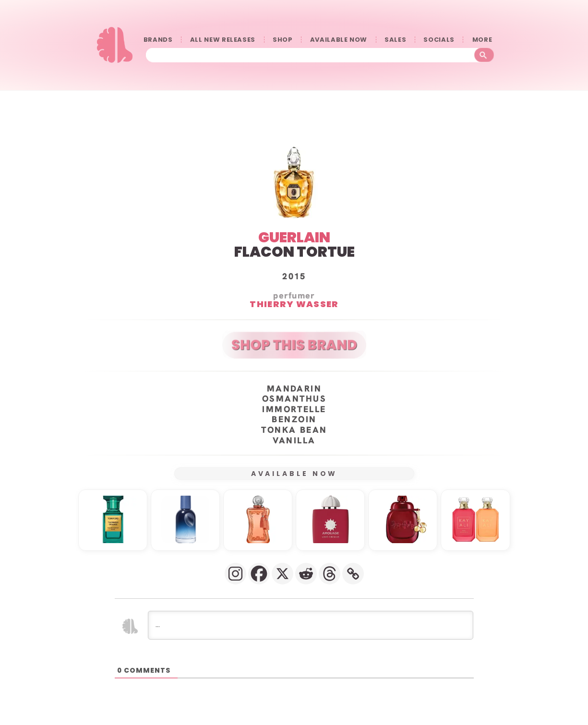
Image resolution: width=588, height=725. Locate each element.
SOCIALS (439, 40)
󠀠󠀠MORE (484, 40)
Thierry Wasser (294, 303)
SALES (395, 40)
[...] (311, 625)
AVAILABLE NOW (339, 40)
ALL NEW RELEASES (223, 40)
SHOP (283, 40)
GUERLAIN (294, 237)
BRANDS (158, 40)
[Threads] (330, 573)
